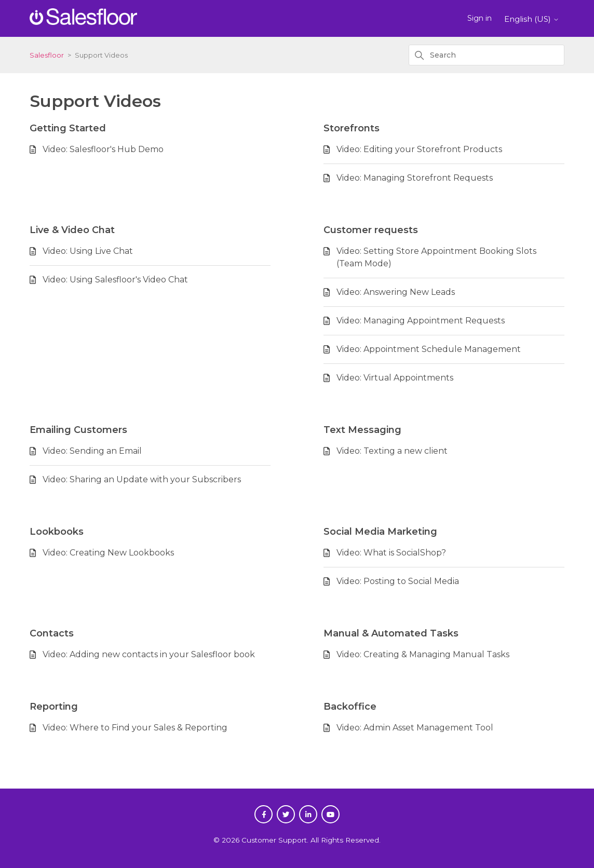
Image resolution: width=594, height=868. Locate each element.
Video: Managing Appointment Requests (421, 321)
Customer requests (371, 230)
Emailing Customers (78, 430)
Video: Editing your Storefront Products (419, 149)
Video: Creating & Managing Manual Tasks (423, 654)
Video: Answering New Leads (396, 292)
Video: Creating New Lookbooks (108, 553)
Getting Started (68, 128)
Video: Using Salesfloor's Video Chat (115, 280)
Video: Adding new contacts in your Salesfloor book (149, 654)
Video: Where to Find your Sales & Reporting (135, 728)
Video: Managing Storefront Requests (415, 178)
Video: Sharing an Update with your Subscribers (142, 479)
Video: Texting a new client (392, 451)
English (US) (532, 19)
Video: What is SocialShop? (391, 553)
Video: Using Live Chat (88, 251)
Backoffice (350, 707)
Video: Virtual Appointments (395, 378)
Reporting (54, 707)
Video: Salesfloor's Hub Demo (103, 149)
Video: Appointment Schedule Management (429, 349)
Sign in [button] (480, 18)
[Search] (487, 55)
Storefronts (352, 128)
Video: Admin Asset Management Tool (415, 728)
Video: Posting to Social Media (398, 581)
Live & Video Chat (72, 230)
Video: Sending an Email (92, 451)
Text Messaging (362, 430)
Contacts (52, 633)
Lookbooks (57, 532)
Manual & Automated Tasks (391, 633)
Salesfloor (47, 55)
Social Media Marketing (380, 532)
